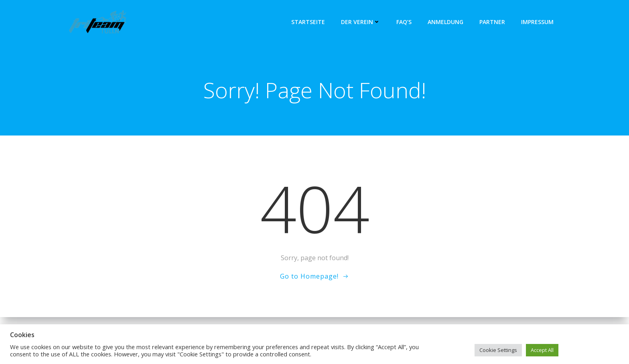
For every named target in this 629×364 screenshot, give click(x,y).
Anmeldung (445, 22)
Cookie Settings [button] (498, 350)
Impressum (537, 22)
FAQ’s (404, 22)
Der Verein (361, 22)
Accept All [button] (542, 350)
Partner (492, 22)
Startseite (308, 22)
